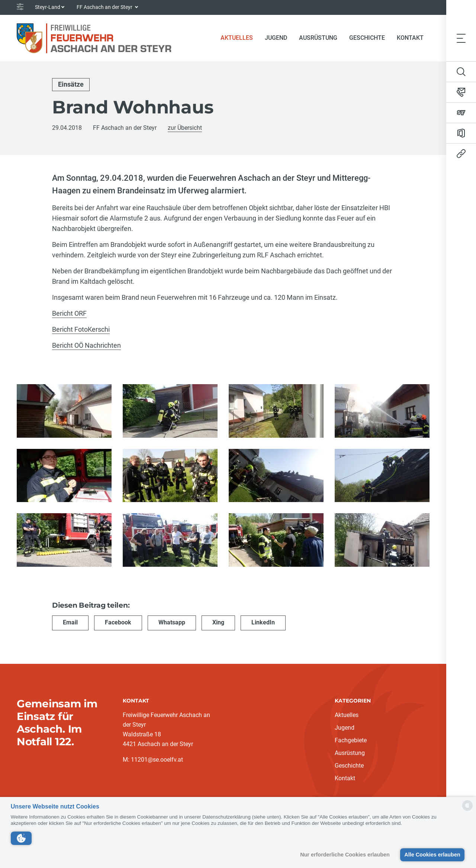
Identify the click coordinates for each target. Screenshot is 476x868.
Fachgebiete (351, 740)
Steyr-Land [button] (48, 7)
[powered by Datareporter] (467, 810)
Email (70, 622)
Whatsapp (172, 622)
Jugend (276, 38)
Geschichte (367, 38)
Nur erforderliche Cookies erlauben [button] (345, 855)
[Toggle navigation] (461, 38)
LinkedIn (263, 622)
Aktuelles (240, 37)
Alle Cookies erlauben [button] (432, 855)
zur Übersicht (185, 128)
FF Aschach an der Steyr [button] (105, 7)
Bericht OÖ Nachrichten (86, 345)
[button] (21, 838)
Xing (218, 622)
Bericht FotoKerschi (81, 329)
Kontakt (410, 38)
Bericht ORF (69, 313)
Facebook (118, 622)
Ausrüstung (318, 38)
